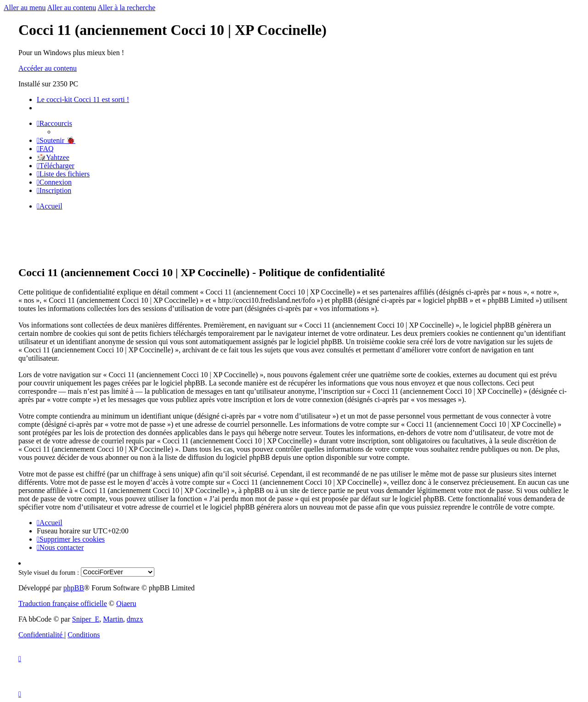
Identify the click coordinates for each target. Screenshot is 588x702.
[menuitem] (56, 140)
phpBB (74, 588)
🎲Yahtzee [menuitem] (53, 157)
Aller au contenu (72, 8)
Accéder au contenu (48, 68)
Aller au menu (25, 8)
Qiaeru (126, 603)
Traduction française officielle (63, 603)
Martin (113, 619)
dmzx (135, 619)
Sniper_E (86, 619)
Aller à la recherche (126, 8)
